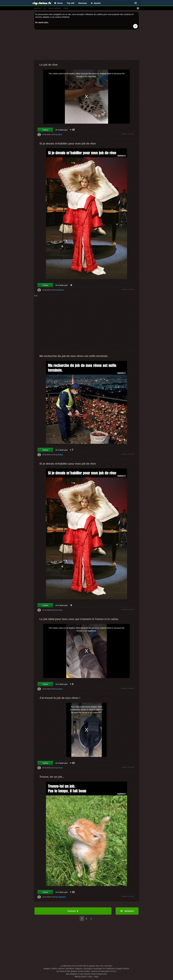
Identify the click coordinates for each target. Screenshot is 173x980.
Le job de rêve (49, 65)
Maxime (61, 290)
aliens (60, 689)
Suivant (73, 911)
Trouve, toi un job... (52, 777)
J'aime (45, 130)
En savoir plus (42, 22)
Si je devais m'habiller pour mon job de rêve (68, 143)
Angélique (62, 897)
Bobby (60, 455)
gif (45, 8)
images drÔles (55, 8)
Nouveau (83, 3)
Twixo (60, 610)
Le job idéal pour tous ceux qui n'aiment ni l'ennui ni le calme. (79, 619)
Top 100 (71, 3)
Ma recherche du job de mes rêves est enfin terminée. (74, 356)
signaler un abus (128, 134)
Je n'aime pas (61, 130)
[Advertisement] (86, 46)
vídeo (66, 8)
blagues (38, 8)
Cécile (60, 768)
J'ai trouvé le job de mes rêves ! (60, 698)
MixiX (60, 135)
